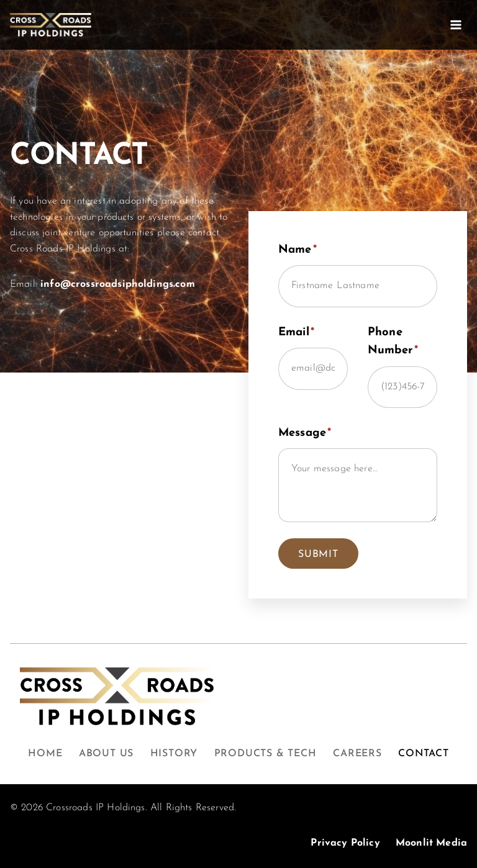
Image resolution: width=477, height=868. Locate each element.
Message (305, 433)
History (174, 754)
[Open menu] (456, 25)
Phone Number (393, 341)
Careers (357, 754)
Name (298, 250)
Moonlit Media (431, 843)
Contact (424, 754)
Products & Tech (266, 754)
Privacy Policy (345, 843)
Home (45, 754)
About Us (106, 754)
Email (296, 332)
